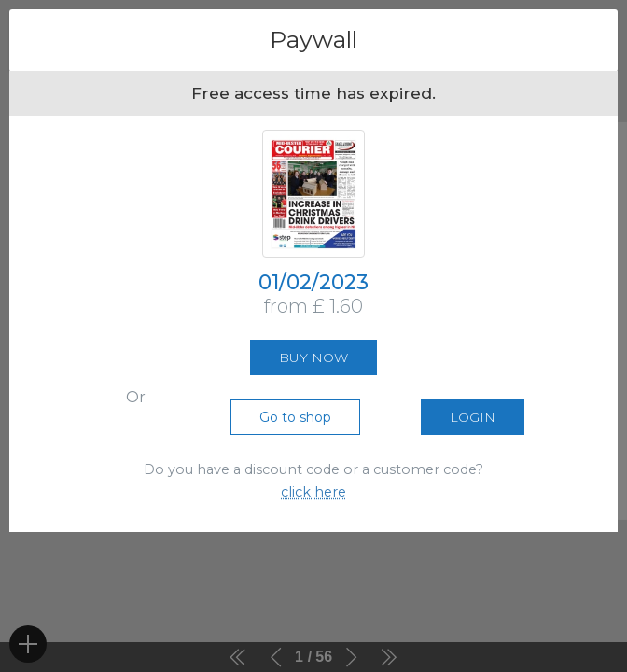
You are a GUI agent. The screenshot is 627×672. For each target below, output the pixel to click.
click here (313, 492)
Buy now (313, 357)
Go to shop (295, 417)
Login (473, 417)
